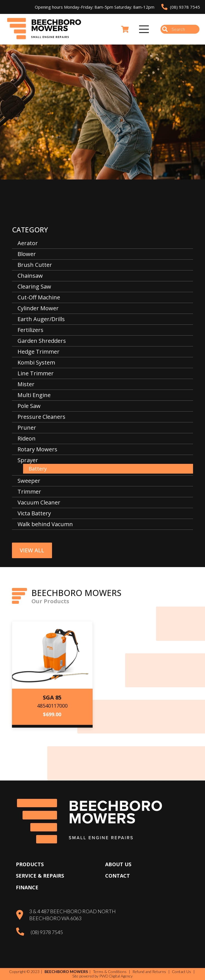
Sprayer (28, 460)
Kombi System (36, 362)
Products (30, 864)
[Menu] (144, 29)
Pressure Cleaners (41, 417)
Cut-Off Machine (39, 297)
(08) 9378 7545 (47, 932)
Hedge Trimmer (39, 352)
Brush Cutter (35, 265)
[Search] (180, 29)
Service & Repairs (40, 876)
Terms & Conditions (110, 972)
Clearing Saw (34, 286)
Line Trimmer (36, 373)
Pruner (27, 428)
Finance (27, 887)
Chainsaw (30, 276)
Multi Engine (34, 395)
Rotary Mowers (37, 449)
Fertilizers (30, 330)
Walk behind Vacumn (45, 524)
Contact (118, 876)
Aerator (28, 243)
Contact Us (181, 972)
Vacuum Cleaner (39, 502)
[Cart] (125, 29)
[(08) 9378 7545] (23, 932)
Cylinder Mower (38, 308)
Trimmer (29, 492)
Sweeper (29, 481)
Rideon (27, 438)
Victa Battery (34, 513)
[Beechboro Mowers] (44, 29)
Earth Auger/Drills (41, 319)
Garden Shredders (42, 341)
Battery (38, 469)
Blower (27, 254)
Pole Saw (29, 406)
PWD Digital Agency (116, 976)
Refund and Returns (149, 972)
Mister (26, 384)
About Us (118, 864)
